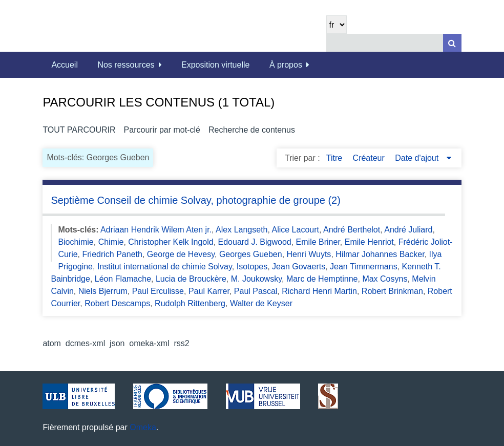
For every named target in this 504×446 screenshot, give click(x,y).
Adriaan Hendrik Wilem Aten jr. (156, 230)
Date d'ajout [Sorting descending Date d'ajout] (418, 158)
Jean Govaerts (299, 267)
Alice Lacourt (295, 230)
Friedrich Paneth (112, 254)
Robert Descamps (117, 303)
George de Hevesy (181, 254)
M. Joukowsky (256, 279)
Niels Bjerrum (103, 291)
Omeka (143, 427)
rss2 (181, 343)
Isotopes (252, 267)
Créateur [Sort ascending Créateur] (370, 158)
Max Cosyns (385, 279)
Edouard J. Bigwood (255, 242)
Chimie (111, 242)
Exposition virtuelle (215, 65)
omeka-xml (149, 343)
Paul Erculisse (158, 291)
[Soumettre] (452, 43)
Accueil (65, 65)
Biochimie (76, 242)
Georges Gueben (251, 254)
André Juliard (408, 230)
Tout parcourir (79, 130)
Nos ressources (126, 65)
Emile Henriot (369, 242)
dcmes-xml (85, 343)
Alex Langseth (241, 230)
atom (52, 343)
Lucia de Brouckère (191, 279)
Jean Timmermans (364, 267)
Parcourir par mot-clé (162, 130)
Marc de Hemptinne (322, 279)
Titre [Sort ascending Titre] (335, 158)
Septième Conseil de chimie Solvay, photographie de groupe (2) (196, 200)
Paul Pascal (256, 291)
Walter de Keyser (261, 303)
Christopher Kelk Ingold (171, 242)
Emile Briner (318, 242)
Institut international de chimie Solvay (165, 267)
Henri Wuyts (309, 254)
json (117, 343)
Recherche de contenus (252, 130)
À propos (286, 65)
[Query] (394, 43)
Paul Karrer (209, 291)
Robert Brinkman (392, 291)
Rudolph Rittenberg (190, 303)
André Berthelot (352, 230)
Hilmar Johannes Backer (380, 254)
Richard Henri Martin (319, 291)
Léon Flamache (123, 279)
